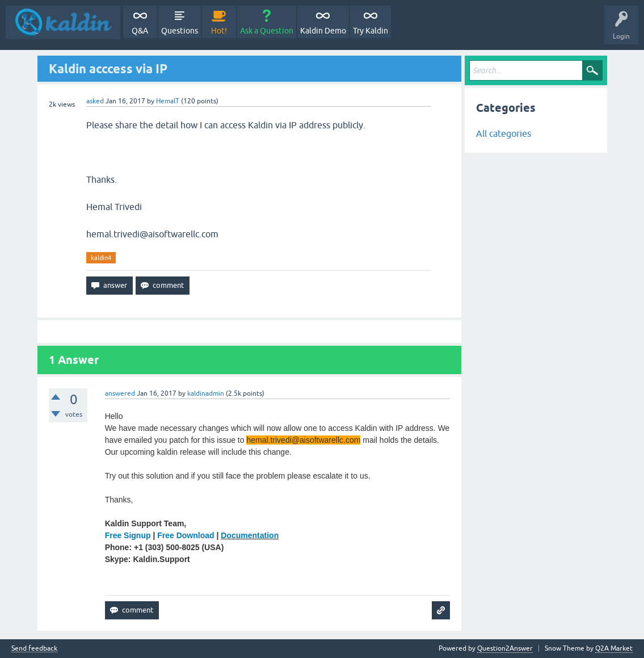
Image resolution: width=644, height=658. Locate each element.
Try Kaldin (371, 31)
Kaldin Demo (323, 31)
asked (95, 101)
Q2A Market (614, 648)
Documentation (250, 535)
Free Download (186, 535)
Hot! (219, 31)
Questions (180, 31)
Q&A (140, 31)
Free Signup (128, 535)
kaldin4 (101, 258)
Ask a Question (267, 31)
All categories (504, 133)
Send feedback (34, 649)
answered (120, 393)
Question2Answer (505, 648)
